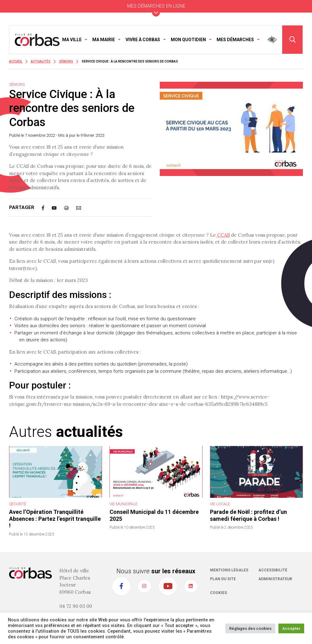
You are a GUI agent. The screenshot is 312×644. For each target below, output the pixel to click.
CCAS (223, 235)
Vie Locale (220, 504)
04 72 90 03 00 (76, 606)
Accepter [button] (291, 628)
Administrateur (275, 579)
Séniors (66, 61)
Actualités (41, 61)
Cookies (218, 593)
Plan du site (223, 579)
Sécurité (18, 504)
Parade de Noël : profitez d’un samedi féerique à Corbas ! (248, 515)
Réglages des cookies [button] (250, 628)
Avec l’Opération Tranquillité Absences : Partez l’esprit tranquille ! (55, 519)
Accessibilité (273, 570)
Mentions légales (229, 570)
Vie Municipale (124, 504)
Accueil (16, 61)
